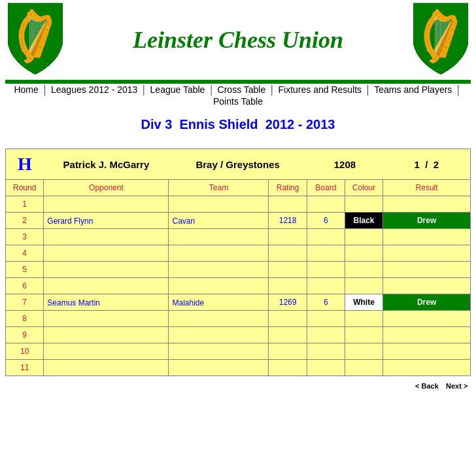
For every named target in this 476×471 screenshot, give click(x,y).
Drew (427, 220)
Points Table (238, 101)
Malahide (188, 303)
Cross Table (242, 90)
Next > (457, 386)
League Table (178, 90)
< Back (427, 386)
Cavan (183, 221)
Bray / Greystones (237, 165)
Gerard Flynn (70, 221)
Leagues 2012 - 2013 (94, 90)
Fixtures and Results (320, 90)
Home (26, 90)
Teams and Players (413, 90)
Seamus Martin (74, 303)
